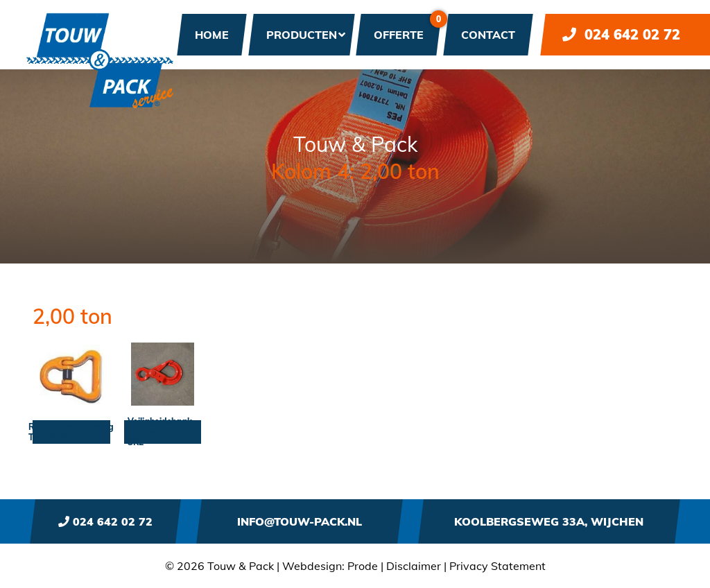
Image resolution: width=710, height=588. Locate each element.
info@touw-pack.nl (300, 521)
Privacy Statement (497, 566)
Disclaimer (414, 566)
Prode (363, 566)
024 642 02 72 (621, 34)
